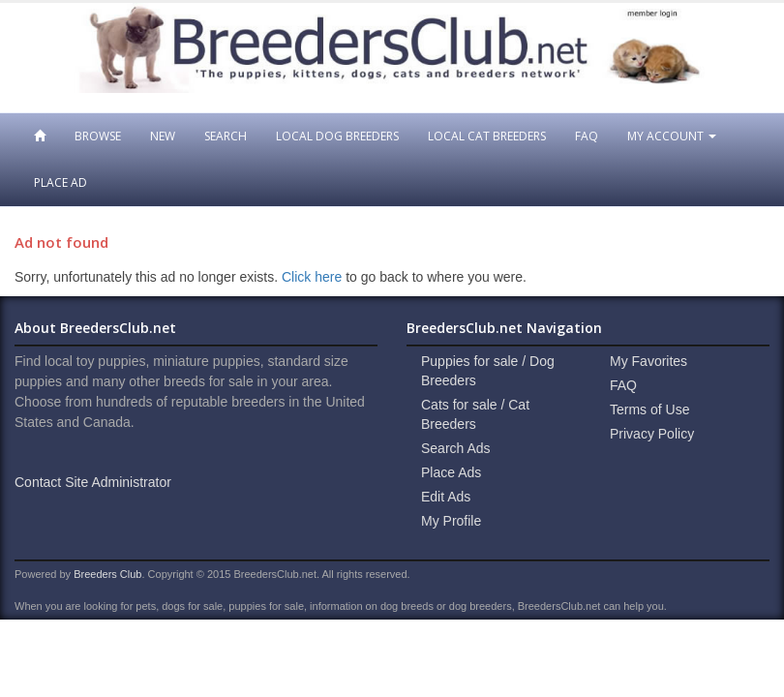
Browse (98, 136)
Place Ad (60, 182)
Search (226, 136)
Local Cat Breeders (487, 136)
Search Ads (456, 448)
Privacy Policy (652, 434)
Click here (312, 277)
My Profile (451, 521)
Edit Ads (446, 497)
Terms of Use (649, 409)
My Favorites (648, 361)
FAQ (587, 136)
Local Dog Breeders (337, 136)
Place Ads (451, 472)
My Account (672, 136)
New (163, 136)
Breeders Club (107, 574)
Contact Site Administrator (93, 482)
